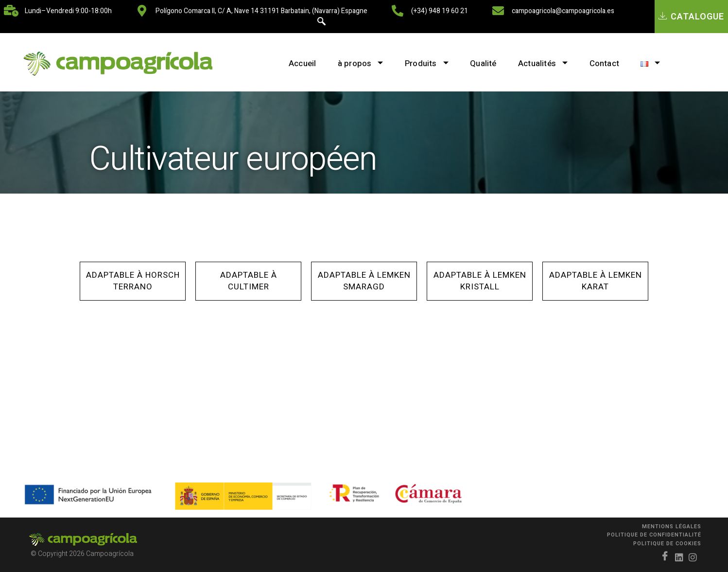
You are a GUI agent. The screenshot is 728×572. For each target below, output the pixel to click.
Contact (608, 63)
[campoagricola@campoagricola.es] (498, 11)
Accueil (293, 63)
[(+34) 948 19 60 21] (398, 11)
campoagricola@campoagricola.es (563, 11)
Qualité (482, 63)
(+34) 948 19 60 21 (440, 11)
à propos (354, 63)
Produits (423, 63)
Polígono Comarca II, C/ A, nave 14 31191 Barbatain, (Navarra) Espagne (261, 11)
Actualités (544, 63)
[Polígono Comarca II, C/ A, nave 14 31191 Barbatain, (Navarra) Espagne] (142, 11)
